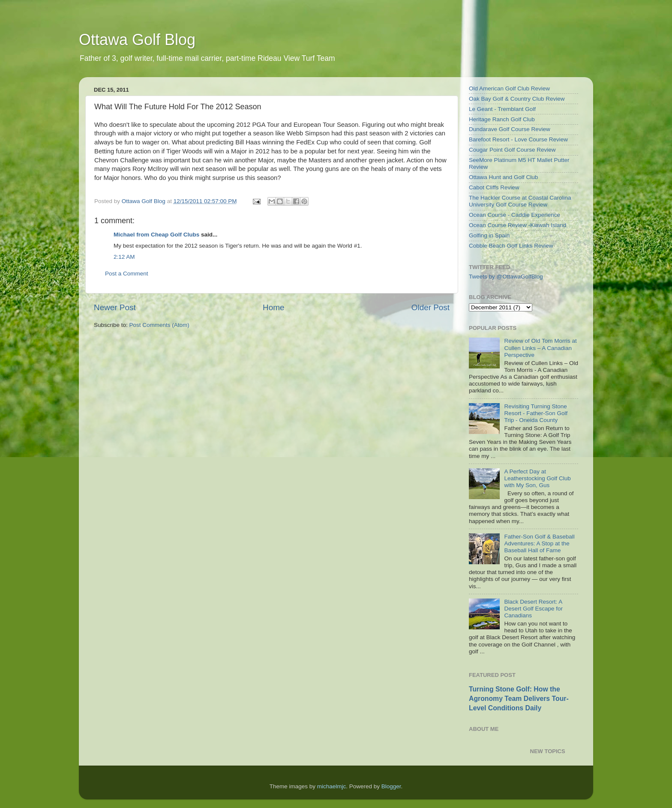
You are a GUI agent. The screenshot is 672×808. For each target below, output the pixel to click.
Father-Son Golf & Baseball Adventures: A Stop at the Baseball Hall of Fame (539, 543)
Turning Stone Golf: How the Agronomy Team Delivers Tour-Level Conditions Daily (519, 699)
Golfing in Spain (489, 235)
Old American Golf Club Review (509, 88)
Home (273, 307)
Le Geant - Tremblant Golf (502, 109)
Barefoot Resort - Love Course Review (518, 139)
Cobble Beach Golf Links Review (511, 246)
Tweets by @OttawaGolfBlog (506, 277)
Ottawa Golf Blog (137, 40)
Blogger (391, 786)
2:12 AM (124, 257)
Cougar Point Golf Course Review (512, 150)
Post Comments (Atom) (159, 325)
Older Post (430, 307)
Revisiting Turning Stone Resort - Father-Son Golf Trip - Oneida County (536, 413)
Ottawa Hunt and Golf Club (503, 177)
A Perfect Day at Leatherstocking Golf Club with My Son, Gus (537, 478)
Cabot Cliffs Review (494, 187)
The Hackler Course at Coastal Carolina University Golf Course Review (520, 201)
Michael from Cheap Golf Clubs (156, 235)
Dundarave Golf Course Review (510, 129)
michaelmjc (332, 786)
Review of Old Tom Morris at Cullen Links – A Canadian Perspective (540, 348)
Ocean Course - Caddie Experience (514, 215)
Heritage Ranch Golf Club (502, 119)
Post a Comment (127, 274)
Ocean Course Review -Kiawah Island (517, 225)
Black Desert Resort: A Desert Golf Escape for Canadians (533, 609)
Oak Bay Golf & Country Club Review (517, 99)
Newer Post (115, 307)
